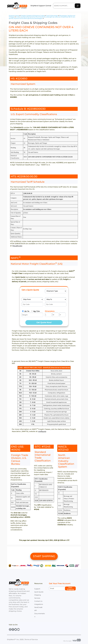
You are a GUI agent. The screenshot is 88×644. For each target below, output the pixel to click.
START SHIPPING (44, 556)
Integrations (39, 604)
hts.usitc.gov (17, 246)
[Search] (78, 6)
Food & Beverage (52, 16)
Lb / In (27, 311)
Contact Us (38, 601)
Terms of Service (31, 639)
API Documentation (40, 614)
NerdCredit (38, 607)
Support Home (14, 16)
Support (37, 589)
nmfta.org (42, 431)
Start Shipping (70, 588)
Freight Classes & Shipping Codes (33, 16)
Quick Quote (39, 592)
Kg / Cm (37, 311)
